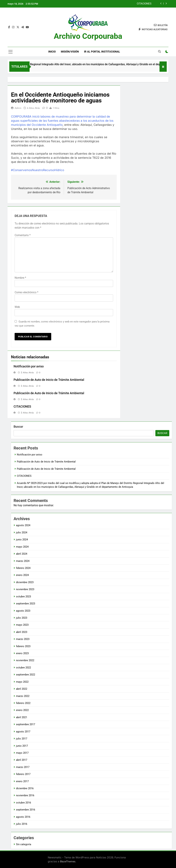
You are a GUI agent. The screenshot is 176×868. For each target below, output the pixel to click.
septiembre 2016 (26, 810)
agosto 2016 (23, 817)
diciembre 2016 (25, 788)
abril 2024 (22, 554)
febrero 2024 (23, 568)
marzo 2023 (23, 639)
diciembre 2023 (25, 582)
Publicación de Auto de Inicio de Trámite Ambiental (49, 380)
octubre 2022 (23, 668)
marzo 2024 (23, 561)
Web (17, 307)
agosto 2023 (23, 611)
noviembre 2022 (25, 660)
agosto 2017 (23, 732)
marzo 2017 (23, 767)
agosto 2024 (23, 525)
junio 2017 (22, 746)
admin (18, 108)
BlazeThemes (68, 861)
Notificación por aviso (29, 366)
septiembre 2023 (26, 604)
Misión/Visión (70, 52)
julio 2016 (22, 824)
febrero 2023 (23, 646)
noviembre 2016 (25, 795)
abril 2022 (22, 689)
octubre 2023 (23, 597)
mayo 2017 (22, 753)
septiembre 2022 (26, 675)
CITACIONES (144, 4)
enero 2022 (22, 710)
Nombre (20, 278)
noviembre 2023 (25, 589)
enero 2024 (22, 575)
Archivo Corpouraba (88, 36)
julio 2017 (22, 739)
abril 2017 (22, 760)
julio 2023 (22, 618)
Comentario (23, 235)
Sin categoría (24, 844)
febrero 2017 (23, 774)
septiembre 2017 (26, 724)
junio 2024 (22, 540)
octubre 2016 (23, 803)
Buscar (18, 427)
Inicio (52, 52)
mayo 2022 (22, 682)
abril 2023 (22, 632)
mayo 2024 (22, 547)
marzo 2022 (23, 696)
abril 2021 (22, 717)
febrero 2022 (23, 703)
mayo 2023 (22, 625)
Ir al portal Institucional (102, 52)
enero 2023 (22, 653)
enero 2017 (22, 781)
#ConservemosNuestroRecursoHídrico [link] (38, 170)
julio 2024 (22, 533)
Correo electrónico (26, 292)
